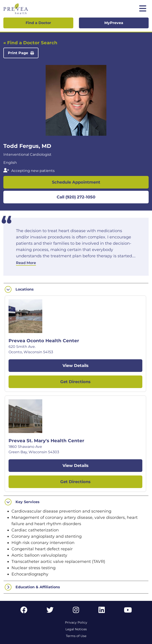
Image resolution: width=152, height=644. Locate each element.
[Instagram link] (76, 611)
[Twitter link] (50, 611)
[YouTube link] (128, 611)
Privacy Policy (76, 622)
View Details (76, 366)
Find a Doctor (38, 23)
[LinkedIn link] (102, 611)
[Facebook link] (24, 611)
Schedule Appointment (76, 182)
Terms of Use (76, 636)
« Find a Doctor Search (30, 43)
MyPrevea (114, 23)
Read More (26, 263)
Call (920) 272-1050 (76, 197)
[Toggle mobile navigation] (143, 9)
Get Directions (75, 382)
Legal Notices (76, 629)
